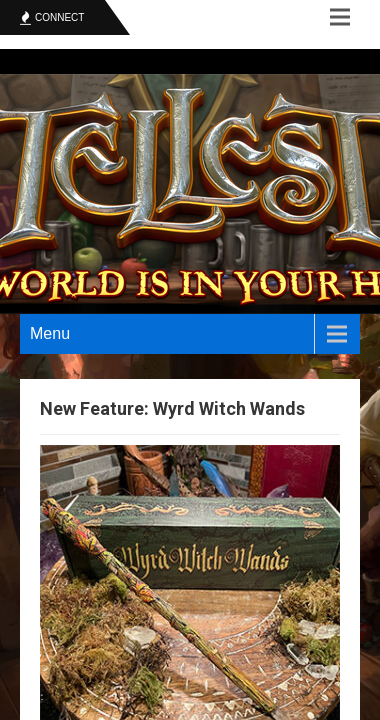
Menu (50, 333)
